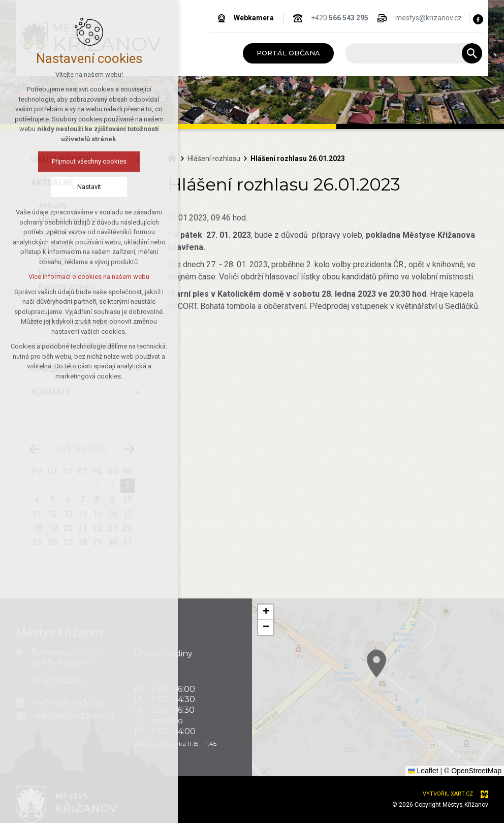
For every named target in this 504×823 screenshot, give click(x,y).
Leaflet (423, 771)
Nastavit (68, 187)
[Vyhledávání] (472, 53)
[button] (388, 671)
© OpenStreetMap (473, 771)
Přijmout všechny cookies (68, 161)
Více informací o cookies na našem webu (69, 277)
